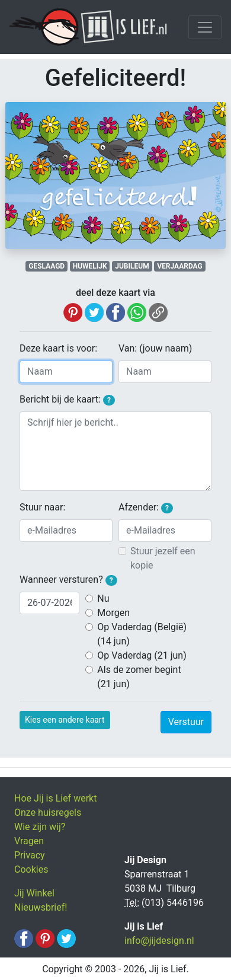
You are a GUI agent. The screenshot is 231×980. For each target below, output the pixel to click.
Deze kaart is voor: (58, 348)
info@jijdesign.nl (159, 941)
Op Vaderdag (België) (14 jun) (142, 634)
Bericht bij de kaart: (67, 400)
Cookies (31, 869)
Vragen (29, 841)
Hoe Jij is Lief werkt (55, 798)
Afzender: (146, 507)
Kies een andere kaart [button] (65, 720)
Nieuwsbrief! (41, 907)
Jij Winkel (34, 893)
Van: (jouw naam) (155, 348)
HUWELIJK (90, 266)
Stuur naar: (42, 507)
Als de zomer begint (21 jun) (139, 677)
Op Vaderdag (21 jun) (142, 655)
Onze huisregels (48, 813)
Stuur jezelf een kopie (163, 558)
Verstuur (186, 722)
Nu (103, 598)
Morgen (113, 613)
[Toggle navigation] (205, 27)
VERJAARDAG (179, 266)
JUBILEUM (132, 266)
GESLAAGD (46, 266)
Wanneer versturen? (68, 580)
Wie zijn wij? (40, 827)
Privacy (30, 855)
